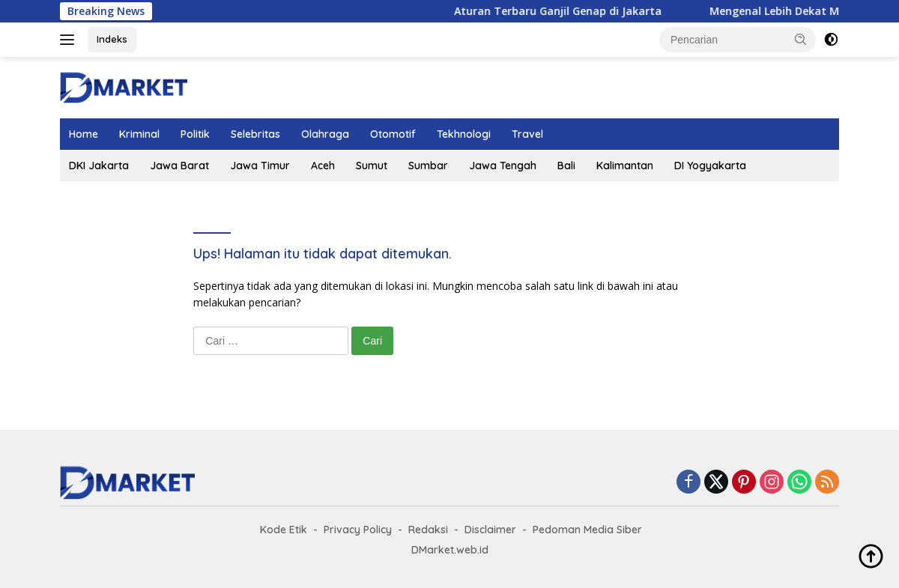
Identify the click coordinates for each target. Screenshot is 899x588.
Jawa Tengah (503, 166)
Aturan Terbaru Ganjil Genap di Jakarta (567, 11)
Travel (527, 134)
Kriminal (139, 134)
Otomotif (393, 134)
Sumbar (428, 166)
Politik (195, 134)
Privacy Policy (358, 530)
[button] (801, 39)
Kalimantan (625, 166)
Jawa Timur (260, 166)
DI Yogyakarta (710, 166)
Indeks (112, 39)
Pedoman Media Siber (587, 530)
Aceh (323, 166)
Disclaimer (490, 530)
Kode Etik (284, 530)
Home (84, 134)
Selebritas (255, 134)
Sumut (372, 166)
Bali (566, 166)
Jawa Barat (179, 166)
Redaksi (428, 530)
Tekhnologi (464, 134)
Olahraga (325, 134)
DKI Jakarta (99, 166)
